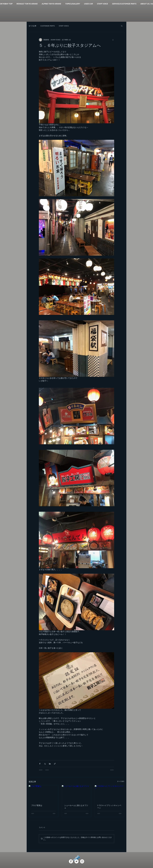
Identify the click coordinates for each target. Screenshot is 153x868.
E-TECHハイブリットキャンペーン (109, 807)
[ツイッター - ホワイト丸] (76, 861)
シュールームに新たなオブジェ (76, 807)
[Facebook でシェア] (40, 764)
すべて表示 (121, 781)
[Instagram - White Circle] (82, 861)
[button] (122, 26)
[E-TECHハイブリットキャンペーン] (110, 794)
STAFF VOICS (64, 26)
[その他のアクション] (113, 40)
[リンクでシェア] (55, 764)
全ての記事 (33, 26)
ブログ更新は (37, 806)
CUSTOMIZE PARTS (48, 26)
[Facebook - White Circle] (71, 861)
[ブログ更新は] (43, 794)
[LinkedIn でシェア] (50, 764)
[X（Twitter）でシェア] (45, 764)
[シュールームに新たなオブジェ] (77, 794)
